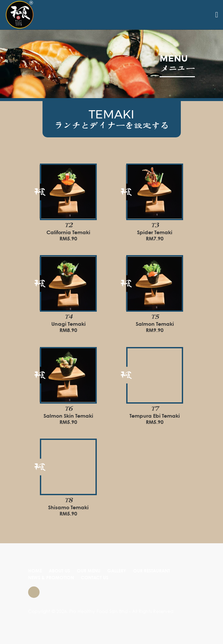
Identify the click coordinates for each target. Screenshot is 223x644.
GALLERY (117, 571)
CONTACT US (94, 578)
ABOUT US (59, 571)
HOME (35, 571)
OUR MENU (89, 571)
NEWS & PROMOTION (51, 578)
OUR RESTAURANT (152, 571)
